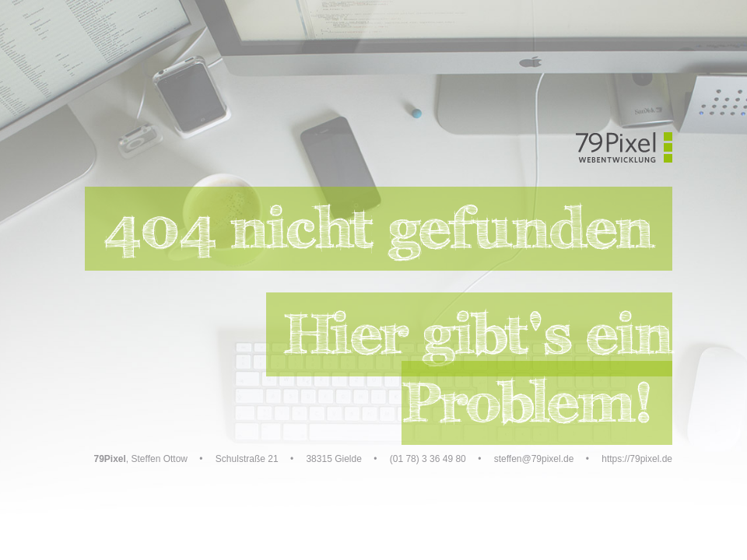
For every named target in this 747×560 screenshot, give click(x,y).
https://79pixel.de (637, 459)
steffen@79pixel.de (534, 459)
